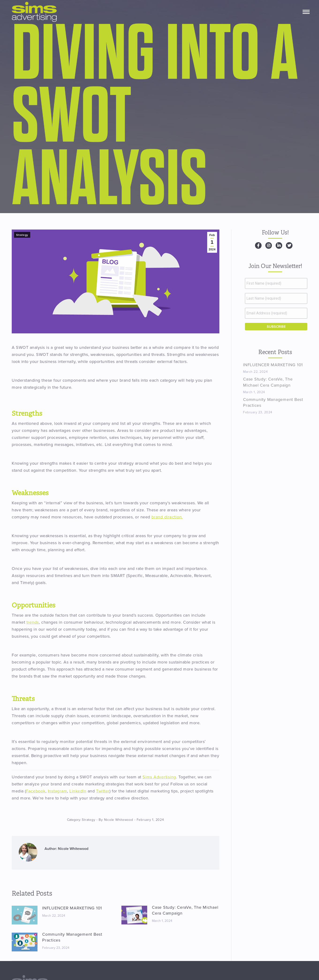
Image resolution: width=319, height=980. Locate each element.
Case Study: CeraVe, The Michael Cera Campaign (185, 910)
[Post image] (25, 915)
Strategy (22, 235)
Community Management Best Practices (72, 937)
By (116, 820)
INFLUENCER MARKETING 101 (72, 908)
